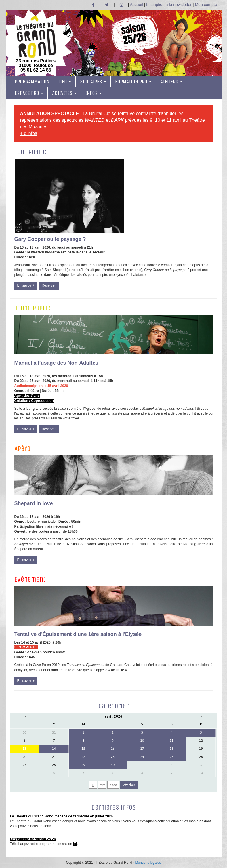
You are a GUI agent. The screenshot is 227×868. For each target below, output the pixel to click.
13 (25, 749)
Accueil (137, 5)
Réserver (49, 285)
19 (201, 749)
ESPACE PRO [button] (29, 93)
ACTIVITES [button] (64, 93)
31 (54, 732)
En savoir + (26, 285)
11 (172, 741)
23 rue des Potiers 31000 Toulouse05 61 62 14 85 (36, 44)
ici (75, 844)
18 (172, 749)
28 (54, 765)
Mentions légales (148, 863)
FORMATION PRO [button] (133, 82)
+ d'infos (29, 133)
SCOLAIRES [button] (93, 82)
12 (201, 741)
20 (25, 757)
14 (54, 749)
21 (54, 757)
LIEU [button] (65, 82)
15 (83, 749)
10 (142, 741)
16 (113, 749)
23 (113, 757)
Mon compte (206, 5)
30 (25, 732)
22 (83, 757)
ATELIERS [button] (171, 82)
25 (172, 757)
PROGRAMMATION (32, 82)
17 (142, 749)
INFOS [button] (94, 93)
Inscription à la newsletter (169, 5)
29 (83, 765)
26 (201, 757)
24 (142, 757)
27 (25, 765)
